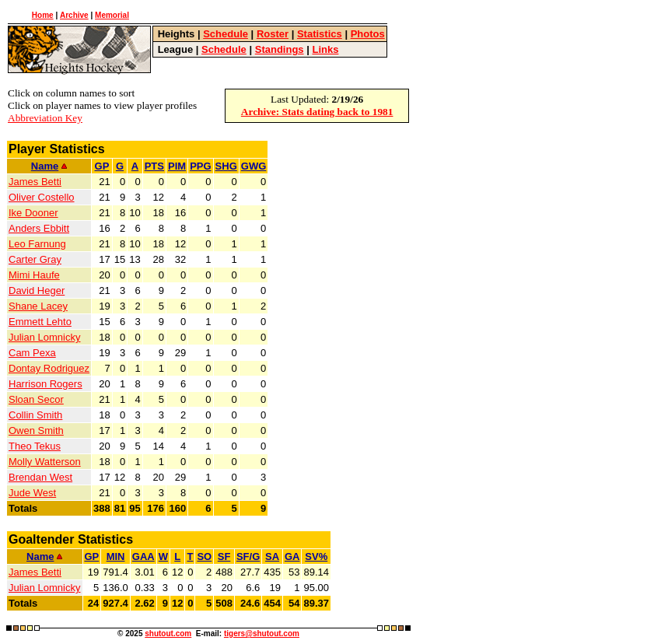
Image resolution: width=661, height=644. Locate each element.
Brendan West (40, 477)
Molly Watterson (45, 462)
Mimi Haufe (34, 275)
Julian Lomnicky (45, 337)
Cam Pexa (32, 353)
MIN (116, 556)
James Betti (35, 182)
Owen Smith (36, 430)
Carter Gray (35, 259)
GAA (143, 556)
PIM (177, 166)
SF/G (248, 556)
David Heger (37, 290)
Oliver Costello (42, 197)
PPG (200, 166)
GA (292, 556)
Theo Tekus (35, 446)
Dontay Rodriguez (49, 368)
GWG (254, 166)
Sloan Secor (36, 399)
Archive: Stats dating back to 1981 (317, 112)
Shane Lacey (38, 306)
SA (272, 556)
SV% (316, 556)
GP (102, 166)
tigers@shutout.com (262, 633)
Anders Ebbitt (39, 228)
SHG (226, 166)
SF (224, 556)
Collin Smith (35, 415)
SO (204, 556)
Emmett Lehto (40, 322)
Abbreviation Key (45, 118)
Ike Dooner (33, 213)
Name (49, 166)
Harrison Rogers (45, 384)
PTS (154, 166)
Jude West (32, 493)
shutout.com (168, 633)
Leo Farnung (37, 244)
